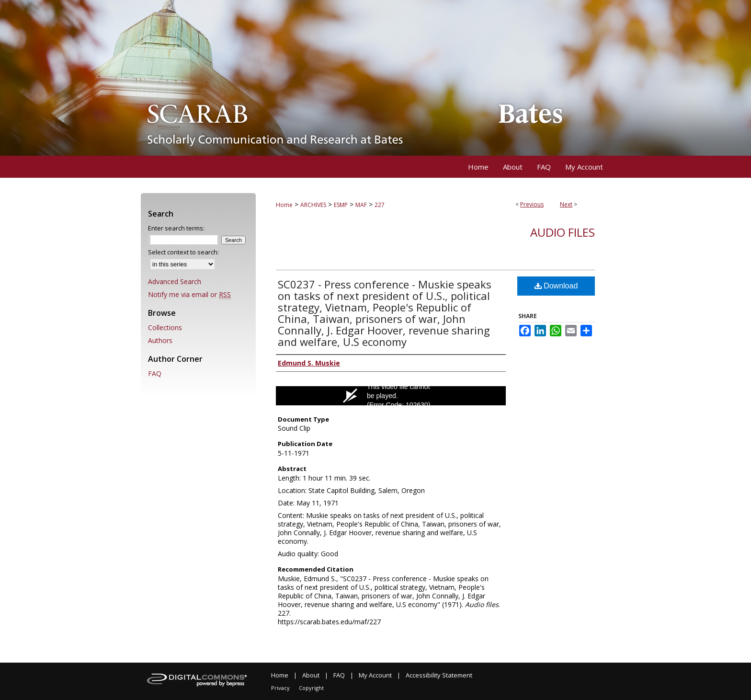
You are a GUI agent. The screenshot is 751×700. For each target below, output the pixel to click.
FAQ (155, 373)
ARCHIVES (313, 205)
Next (566, 204)
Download (556, 286)
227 (380, 205)
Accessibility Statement (439, 675)
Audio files (563, 232)
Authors (160, 340)
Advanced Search (175, 281)
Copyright (311, 688)
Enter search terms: (176, 228)
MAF (361, 205)
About (311, 675)
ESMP (341, 205)
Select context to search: (183, 252)
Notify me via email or (189, 294)
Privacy (280, 688)
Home (284, 205)
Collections (165, 327)
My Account (375, 675)
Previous (532, 204)
